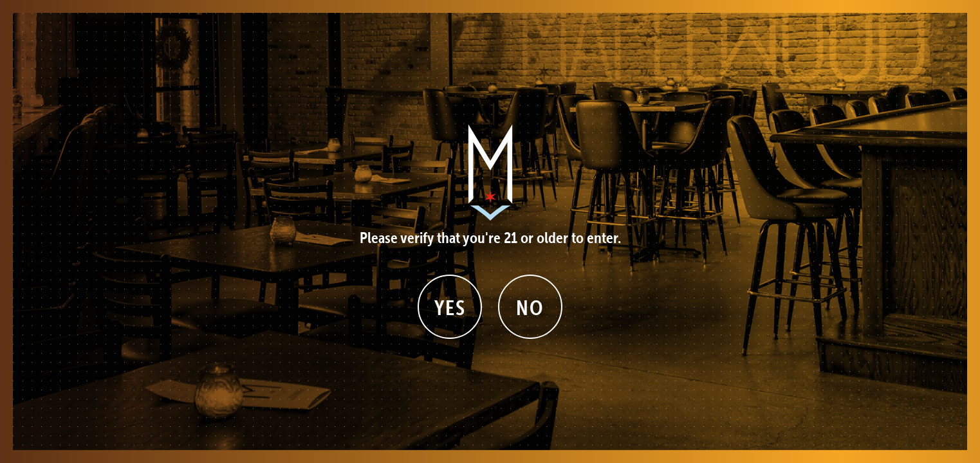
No (530, 308)
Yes (450, 308)
